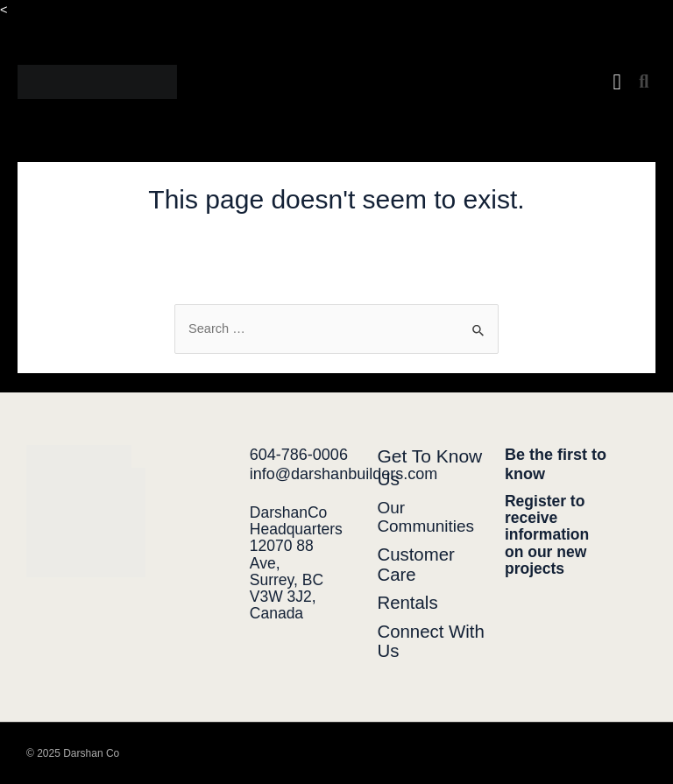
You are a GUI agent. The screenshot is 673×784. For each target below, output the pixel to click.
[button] (617, 82)
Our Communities (425, 517)
